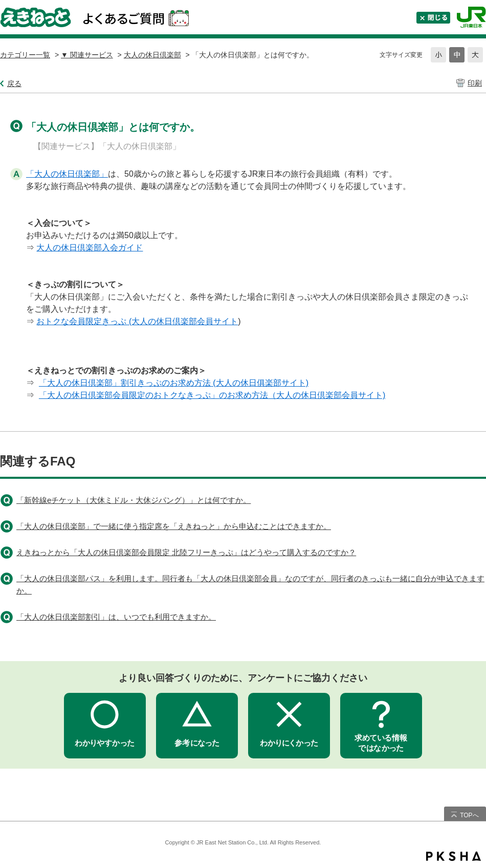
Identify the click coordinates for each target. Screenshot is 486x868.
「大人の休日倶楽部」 (67, 174)
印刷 (475, 83)
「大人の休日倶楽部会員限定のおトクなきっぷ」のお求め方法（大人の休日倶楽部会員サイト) (212, 395)
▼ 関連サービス (87, 55)
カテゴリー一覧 (25, 55)
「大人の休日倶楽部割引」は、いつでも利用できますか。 (116, 617)
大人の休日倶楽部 (152, 55)
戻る (14, 83)
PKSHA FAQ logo (454, 856)
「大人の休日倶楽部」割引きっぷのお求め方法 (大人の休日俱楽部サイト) (174, 383)
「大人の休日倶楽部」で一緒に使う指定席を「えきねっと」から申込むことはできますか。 (174, 526)
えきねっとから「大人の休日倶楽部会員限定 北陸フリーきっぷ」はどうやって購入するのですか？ (186, 552)
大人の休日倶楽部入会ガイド (90, 248)
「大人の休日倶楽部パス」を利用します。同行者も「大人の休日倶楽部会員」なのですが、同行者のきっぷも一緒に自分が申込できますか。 (250, 585)
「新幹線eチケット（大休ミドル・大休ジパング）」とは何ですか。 (134, 500)
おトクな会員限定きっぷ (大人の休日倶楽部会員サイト (137, 321)
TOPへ (469, 815)
